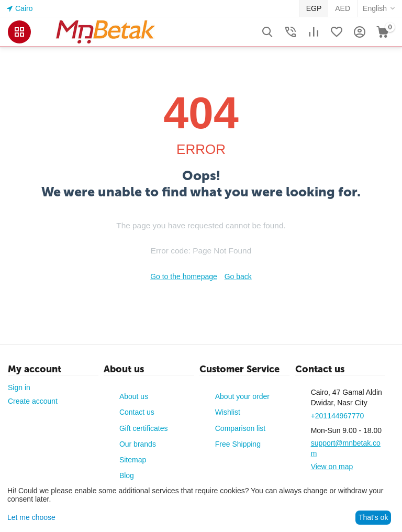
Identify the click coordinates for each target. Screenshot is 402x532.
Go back (238, 276)
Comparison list (240, 428)
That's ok (373, 517)
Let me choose (31, 517)
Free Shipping (238, 444)
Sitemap (133, 460)
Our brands (138, 444)
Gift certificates (144, 428)
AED (343, 8)
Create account (33, 401)
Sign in (19, 387)
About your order (242, 396)
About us (134, 396)
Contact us (137, 412)
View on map (332, 467)
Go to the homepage (184, 276)
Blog (127, 475)
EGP (314, 8)
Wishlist (228, 412)
